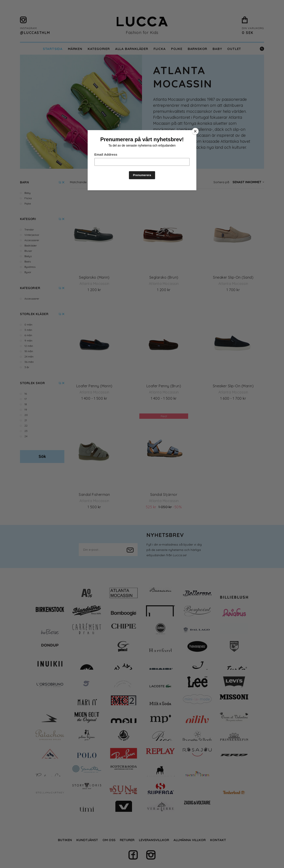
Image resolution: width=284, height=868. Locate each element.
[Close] (195, 131)
